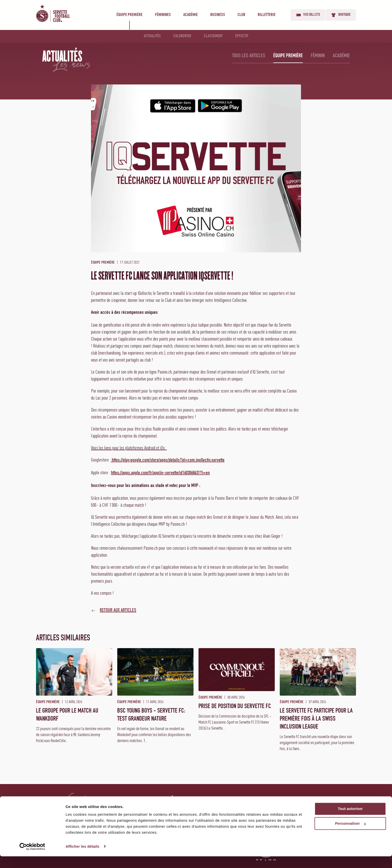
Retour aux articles (118, 611)
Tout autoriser (350, 821)
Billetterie (267, 15)
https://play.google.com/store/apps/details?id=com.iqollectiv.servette (168, 460)
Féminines (163, 15)
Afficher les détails (82, 858)
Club (241, 15)
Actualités (152, 36)
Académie (190, 15)
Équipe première (129, 15)
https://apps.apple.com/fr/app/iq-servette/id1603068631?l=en (160, 473)
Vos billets (308, 15)
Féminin (318, 56)
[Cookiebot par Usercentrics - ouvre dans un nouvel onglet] (32, 858)
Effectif (242, 36)
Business (218, 15)
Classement (213, 36)
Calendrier (182, 36)
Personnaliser (350, 835)
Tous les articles (249, 56)
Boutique (341, 15)
